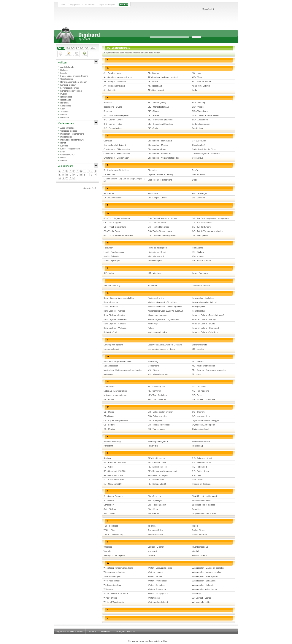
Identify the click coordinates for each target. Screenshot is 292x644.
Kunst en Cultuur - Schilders (205, 332)
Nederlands (66, 100)
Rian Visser (197, 480)
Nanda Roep (109, 387)
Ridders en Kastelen (201, 484)
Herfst (63, 143)
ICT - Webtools (155, 273)
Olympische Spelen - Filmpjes (206, 420)
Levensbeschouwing (70, 88)
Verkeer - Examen (156, 547)
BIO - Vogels (198, 107)
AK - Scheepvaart (156, 90)
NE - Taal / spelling (201, 391)
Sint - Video (153, 509)
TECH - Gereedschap (113, 534)
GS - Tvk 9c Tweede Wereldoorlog (208, 231)
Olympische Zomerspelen (204, 425)
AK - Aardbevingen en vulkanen (118, 77)
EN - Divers (153, 193)
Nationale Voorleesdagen (115, 395)
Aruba (195, 90)
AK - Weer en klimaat (202, 82)
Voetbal (64, 161)
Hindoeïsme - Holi (156, 256)
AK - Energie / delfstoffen (115, 82)
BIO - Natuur (154, 111)
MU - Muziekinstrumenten (204, 366)
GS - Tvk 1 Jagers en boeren (117, 218)
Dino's (195, 170)
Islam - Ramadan (200, 273)
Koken (151, 328)
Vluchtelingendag (200, 547)
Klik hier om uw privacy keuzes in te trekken (148, 641)
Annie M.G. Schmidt (201, 86)
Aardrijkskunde (67, 67)
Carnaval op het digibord (115, 145)
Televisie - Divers (156, 534)
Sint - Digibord (110, 509)
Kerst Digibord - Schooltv (115, 324)
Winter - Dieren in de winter (116, 594)
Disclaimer (92, 631)
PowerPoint (153, 446)
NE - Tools (197, 395)
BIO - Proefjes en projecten (160, 120)
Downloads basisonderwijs (72, 140)
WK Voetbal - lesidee (201, 602)
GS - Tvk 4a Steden (157, 223)
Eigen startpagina (107, 5)
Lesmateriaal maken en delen (161, 349)
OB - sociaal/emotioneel (159, 425)
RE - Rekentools (199, 467)
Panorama (108, 446)
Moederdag (153, 361)
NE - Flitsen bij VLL (157, 387)
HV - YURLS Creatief (202, 261)
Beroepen (108, 111)
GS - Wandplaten (200, 235)
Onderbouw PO (67, 155)
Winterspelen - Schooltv (203, 585)
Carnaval (108, 141)
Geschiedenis (67, 79)
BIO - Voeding (198, 103)
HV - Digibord (198, 252)
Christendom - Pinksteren (159, 154)
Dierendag (153, 170)
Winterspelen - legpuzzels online (207, 572)
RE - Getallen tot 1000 (114, 480)
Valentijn (107, 551)
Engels (64, 73)
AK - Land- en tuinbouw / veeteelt (163, 77)
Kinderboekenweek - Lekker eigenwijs (165, 307)
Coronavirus (197, 158)
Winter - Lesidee (155, 572)
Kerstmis (64, 146)
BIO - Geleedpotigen (113, 128)
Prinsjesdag (197, 446)
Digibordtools (66, 137)
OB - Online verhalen (157, 416)
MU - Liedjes (198, 361)
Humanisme (197, 248)
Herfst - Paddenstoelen (114, 252)
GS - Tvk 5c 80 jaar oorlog (160, 231)
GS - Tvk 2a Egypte (112, 223)
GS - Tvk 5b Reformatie (159, 227)
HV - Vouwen (198, 256)
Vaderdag (108, 547)
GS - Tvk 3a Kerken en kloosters (118, 235)
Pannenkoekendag (112, 441)
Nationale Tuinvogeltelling (115, 391)
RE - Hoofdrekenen (157, 458)
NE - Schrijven (154, 391)
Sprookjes (197, 509)
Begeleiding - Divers (113, 107)
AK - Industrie (110, 90)
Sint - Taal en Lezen (157, 505)
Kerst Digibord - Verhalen (115, 328)
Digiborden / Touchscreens (160, 180)
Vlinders (152, 555)
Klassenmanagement (157, 315)
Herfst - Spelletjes (112, 261)
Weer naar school (112, 581)
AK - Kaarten (154, 73)
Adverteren (90, 5)
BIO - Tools (153, 128)
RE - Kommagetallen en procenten (164, 471)
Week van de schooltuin (114, 572)
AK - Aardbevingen (112, 73)
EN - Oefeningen (200, 193)
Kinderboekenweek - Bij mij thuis (163, 302)
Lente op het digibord (113, 345)
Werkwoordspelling (112, 585)
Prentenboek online (201, 441)
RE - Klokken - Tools (157, 463)
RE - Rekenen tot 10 (157, 484)
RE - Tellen (197, 475)
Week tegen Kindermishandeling (118, 568)
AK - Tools (197, 73)
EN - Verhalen (198, 198)
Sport (63, 109)
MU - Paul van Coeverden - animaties (209, 370)
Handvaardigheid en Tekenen (74, 82)
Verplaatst (152, 551)
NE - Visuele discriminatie (204, 399)
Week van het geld (112, 576)
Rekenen (64, 103)
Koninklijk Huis (199, 311)
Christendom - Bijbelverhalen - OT (119, 154)
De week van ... (111, 174)
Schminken (109, 500)
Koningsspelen (199, 307)
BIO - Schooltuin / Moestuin (160, 124)
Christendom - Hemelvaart (160, 141)
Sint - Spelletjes (155, 500)
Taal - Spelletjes (111, 526)
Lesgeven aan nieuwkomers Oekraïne (165, 345)
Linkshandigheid (199, 345)
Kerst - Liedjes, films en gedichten (119, 298)
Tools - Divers (198, 530)
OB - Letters (109, 425)
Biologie (64, 70)
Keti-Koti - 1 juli (110, 332)
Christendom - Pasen (157, 149)
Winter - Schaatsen (157, 585)
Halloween (108, 248)
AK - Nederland (155, 86)
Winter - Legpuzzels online (160, 568)
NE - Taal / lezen (200, 387)
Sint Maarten (154, 513)
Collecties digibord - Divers (204, 149)
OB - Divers (109, 416)
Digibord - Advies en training (161, 174)
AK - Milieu (153, 82)
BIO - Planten (154, 115)
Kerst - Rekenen (111, 302)
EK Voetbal (109, 193)
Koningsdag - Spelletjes (203, 298)
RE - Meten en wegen (158, 475)
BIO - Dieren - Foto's (113, 124)
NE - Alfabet (109, 399)
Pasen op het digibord (158, 441)
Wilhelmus (108, 589)
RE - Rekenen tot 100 (202, 458)
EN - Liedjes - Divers (157, 198)
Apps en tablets (67, 128)
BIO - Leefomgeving (157, 103)
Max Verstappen (111, 366)
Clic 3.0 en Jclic (199, 141)
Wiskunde (65, 118)
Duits (194, 180)
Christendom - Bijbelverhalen (117, 149)
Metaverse (108, 374)
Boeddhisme (198, 128)
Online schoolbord (200, 429)
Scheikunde (66, 106)
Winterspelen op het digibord (205, 589)
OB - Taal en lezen (156, 429)
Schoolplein (109, 505)
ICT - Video (109, 273)
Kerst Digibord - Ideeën (114, 315)
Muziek (64, 94)
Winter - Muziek (155, 576)
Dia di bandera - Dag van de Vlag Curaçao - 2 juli (124, 180)
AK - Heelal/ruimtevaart (114, 86)
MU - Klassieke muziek (158, 374)
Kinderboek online (156, 298)
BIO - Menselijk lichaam (159, 107)
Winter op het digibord (158, 602)
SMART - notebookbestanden (205, 496)
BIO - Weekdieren (200, 111)
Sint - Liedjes (110, 513)
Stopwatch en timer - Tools (204, 513)
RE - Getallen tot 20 (113, 484)
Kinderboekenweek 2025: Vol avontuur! (166, 311)
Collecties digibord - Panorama (206, 154)
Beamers (108, 103)
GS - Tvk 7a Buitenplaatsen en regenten (210, 218)
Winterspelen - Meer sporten (205, 576)
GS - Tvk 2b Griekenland (115, 227)
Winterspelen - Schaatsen (204, 581)
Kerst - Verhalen (111, 307)
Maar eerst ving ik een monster (118, 361)
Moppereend (154, 366)
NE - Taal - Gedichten (158, 395)
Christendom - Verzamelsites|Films (164, 158)
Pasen (63, 158)
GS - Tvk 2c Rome (112, 231)
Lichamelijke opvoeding (71, 91)
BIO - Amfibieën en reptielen (116, 115)
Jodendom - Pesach (201, 286)
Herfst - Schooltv (111, 256)
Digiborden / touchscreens (72, 134)
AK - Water (197, 77)
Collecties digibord (69, 131)
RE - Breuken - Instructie (115, 463)
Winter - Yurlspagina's (158, 594)
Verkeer (64, 115)
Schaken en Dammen (113, 496)
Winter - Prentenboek (158, 581)
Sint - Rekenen (155, 496)
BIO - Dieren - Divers (113, 120)
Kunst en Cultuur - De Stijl (204, 319)
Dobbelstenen (198, 174)
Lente (63, 152)
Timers (195, 526)
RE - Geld (108, 467)
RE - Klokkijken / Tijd (157, 467)
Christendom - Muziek (158, 145)
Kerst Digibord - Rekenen (115, 319)
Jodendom (153, 286)
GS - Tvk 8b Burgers (201, 227)
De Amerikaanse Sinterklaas (116, 170)
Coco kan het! (198, 145)
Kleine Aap (153, 324)
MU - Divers (153, 370)
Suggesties (75, 5)
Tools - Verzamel (200, 534)
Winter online (154, 598)
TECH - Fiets (110, 530)
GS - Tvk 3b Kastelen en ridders (162, 218)
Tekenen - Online (156, 530)
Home (63, 5)
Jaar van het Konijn (112, 286)
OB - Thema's (198, 412)
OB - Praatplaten (155, 420)
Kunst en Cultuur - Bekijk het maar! (208, 315)
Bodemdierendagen (201, 124)
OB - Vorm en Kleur (201, 416)
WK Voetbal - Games (202, 598)
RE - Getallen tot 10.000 (115, 471)
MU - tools (197, 374)
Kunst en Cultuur (68, 85)
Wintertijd (196, 594)
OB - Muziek (109, 429)
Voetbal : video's (199, 555)
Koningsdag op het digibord (204, 302)
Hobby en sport (155, 261)
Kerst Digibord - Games (114, 311)
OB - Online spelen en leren (161, 412)
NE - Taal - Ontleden (157, 399)
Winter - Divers (110, 598)
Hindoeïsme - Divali (157, 252)
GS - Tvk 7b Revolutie (202, 223)
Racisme (108, 458)
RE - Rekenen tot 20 (201, 463)
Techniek (64, 112)
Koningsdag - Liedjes (157, 332)
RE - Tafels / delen (200, 471)
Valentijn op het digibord (114, 555)
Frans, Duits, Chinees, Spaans (74, 76)
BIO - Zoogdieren (200, 120)
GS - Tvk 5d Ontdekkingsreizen (162, 235)
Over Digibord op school (124, 631)
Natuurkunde (66, 97)
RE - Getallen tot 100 (113, 475)
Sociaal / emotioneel (201, 500)
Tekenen (152, 526)
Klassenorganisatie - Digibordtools (163, 319)
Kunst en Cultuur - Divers (203, 324)
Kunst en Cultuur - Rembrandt (206, 328)
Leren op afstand (111, 349)
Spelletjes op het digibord (204, 505)
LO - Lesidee (198, 349)
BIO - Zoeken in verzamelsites (206, 115)
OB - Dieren (109, 412)
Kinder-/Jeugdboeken (70, 149)
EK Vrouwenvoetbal (112, 198)
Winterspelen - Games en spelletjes (208, 568)
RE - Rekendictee (156, 480)
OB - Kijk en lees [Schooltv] (116, 420)
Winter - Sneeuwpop (157, 589)
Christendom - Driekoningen (116, 158)
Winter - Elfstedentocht (114, 602)
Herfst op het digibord (158, 248)
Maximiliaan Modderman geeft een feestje (123, 370)
